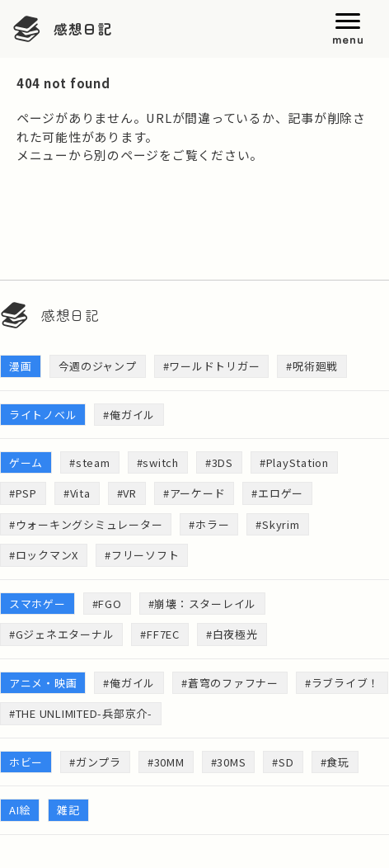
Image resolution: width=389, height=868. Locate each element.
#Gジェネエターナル (61, 634)
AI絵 (20, 810)
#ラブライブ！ (342, 683)
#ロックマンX (44, 555)
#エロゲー (277, 493)
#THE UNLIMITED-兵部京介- (81, 713)
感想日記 (83, 29)
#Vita (77, 493)
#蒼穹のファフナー (230, 683)
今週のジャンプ (98, 366)
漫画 (21, 366)
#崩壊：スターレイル (202, 604)
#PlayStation (294, 462)
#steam (89, 462)
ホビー (26, 762)
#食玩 (335, 762)
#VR (127, 493)
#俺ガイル (129, 415)
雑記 (68, 810)
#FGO (107, 604)
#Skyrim (277, 524)
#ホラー (209, 524)
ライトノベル (43, 415)
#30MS (229, 762)
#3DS (219, 462)
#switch (158, 462)
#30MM (166, 762)
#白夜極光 (232, 634)
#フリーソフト (142, 555)
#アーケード (194, 493)
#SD (283, 762)
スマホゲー (37, 604)
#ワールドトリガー (212, 366)
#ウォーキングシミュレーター (86, 524)
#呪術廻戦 (312, 366)
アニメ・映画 (43, 683)
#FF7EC (159, 634)
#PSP (23, 493)
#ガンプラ (95, 762)
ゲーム (26, 462)
